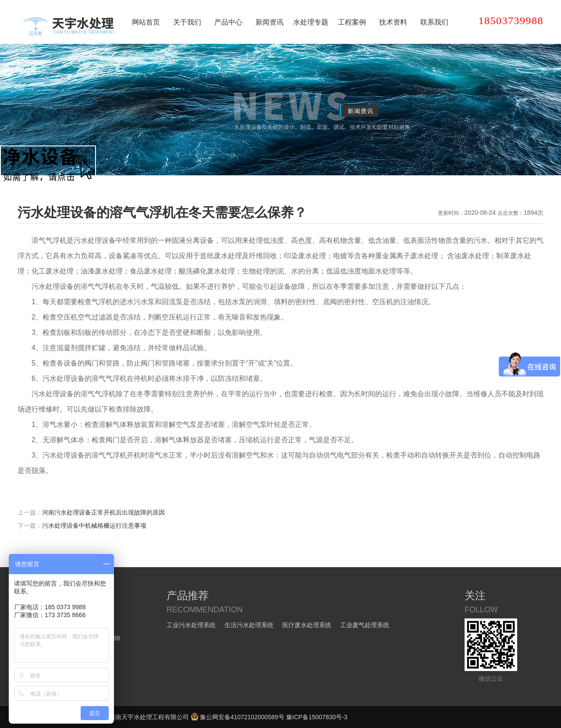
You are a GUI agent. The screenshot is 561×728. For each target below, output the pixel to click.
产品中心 (228, 22)
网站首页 (146, 22)
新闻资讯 (270, 22)
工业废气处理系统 (365, 625)
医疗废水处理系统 (307, 625)
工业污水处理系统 (191, 625)
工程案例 (352, 22)
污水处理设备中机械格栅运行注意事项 (94, 526)
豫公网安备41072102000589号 (238, 717)
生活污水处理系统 (249, 625)
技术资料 (393, 22)
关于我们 (187, 22)
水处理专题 (311, 22)
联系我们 (434, 22)
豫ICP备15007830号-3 (317, 717)
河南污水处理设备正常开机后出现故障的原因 (103, 512)
